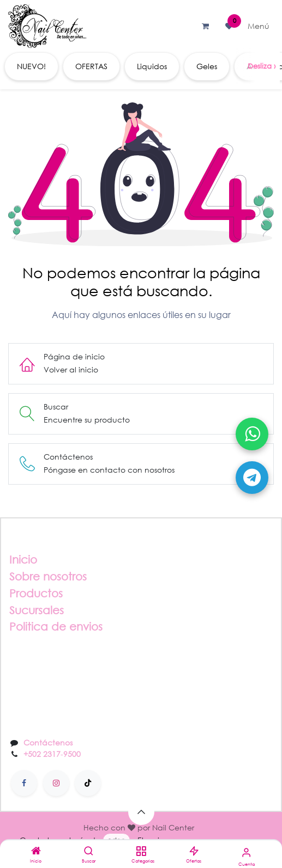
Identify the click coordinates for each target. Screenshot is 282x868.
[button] (141, 812)
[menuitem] (31, 66)
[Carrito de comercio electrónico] (205, 26)
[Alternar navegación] (259, 26)
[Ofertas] (194, 851)
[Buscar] (89, 851)
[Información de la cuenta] (246, 852)
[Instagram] (56, 783)
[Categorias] (141, 851)
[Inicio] (36, 851)
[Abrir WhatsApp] (252, 434)
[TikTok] (88, 783)
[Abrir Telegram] (252, 478)
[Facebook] (24, 783)
